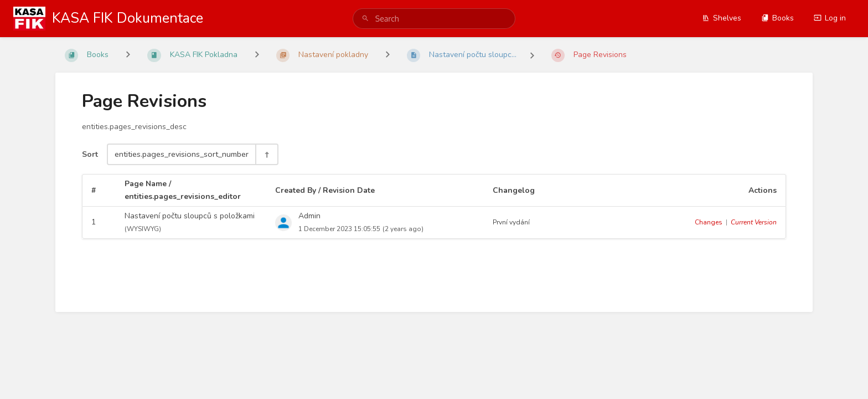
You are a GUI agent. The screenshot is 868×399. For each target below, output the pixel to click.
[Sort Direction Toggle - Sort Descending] (266, 154)
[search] (434, 19)
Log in (830, 18)
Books (777, 18)
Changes (709, 222)
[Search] (365, 19)
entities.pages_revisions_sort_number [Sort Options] (182, 154)
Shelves (722, 18)
